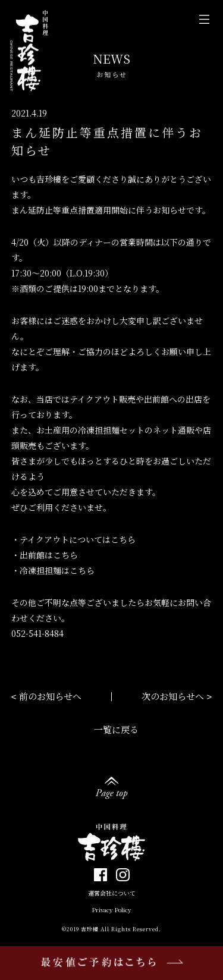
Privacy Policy (112, 910)
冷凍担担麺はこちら (57, 570)
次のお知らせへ (173, 696)
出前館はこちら (49, 555)
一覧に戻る (116, 729)
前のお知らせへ (50, 696)
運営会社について (112, 893)
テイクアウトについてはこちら (78, 539)
